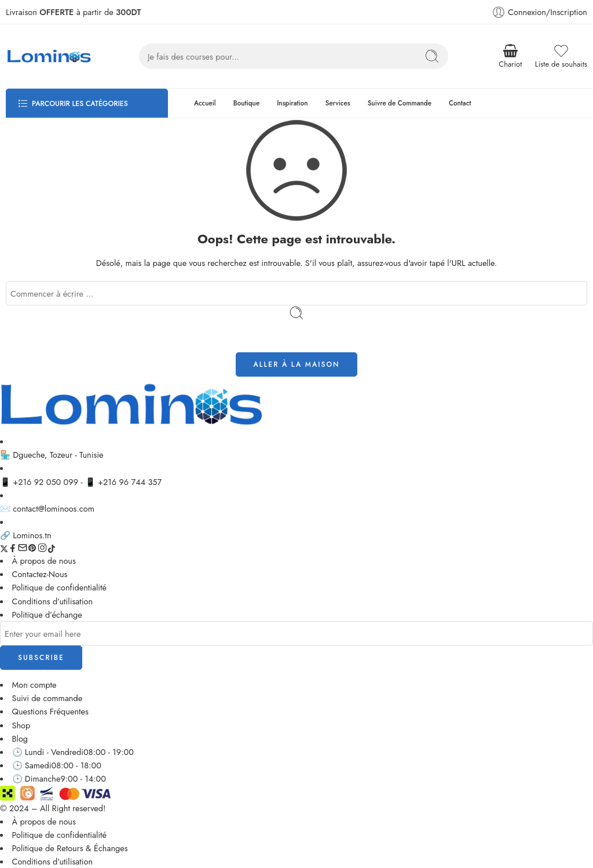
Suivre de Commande (400, 103)
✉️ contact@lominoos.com (47, 508)
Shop (21, 725)
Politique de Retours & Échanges (70, 848)
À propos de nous (44, 561)
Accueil (205, 103)
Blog (20, 738)
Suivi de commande (47, 698)
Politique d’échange (47, 614)
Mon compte (34, 685)
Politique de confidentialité (60, 587)
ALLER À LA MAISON (297, 364)
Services (338, 103)
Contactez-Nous (40, 574)
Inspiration (292, 103)
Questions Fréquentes (50, 711)
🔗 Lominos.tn (26, 535)
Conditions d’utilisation (53, 601)
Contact (460, 103)
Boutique (246, 103)
